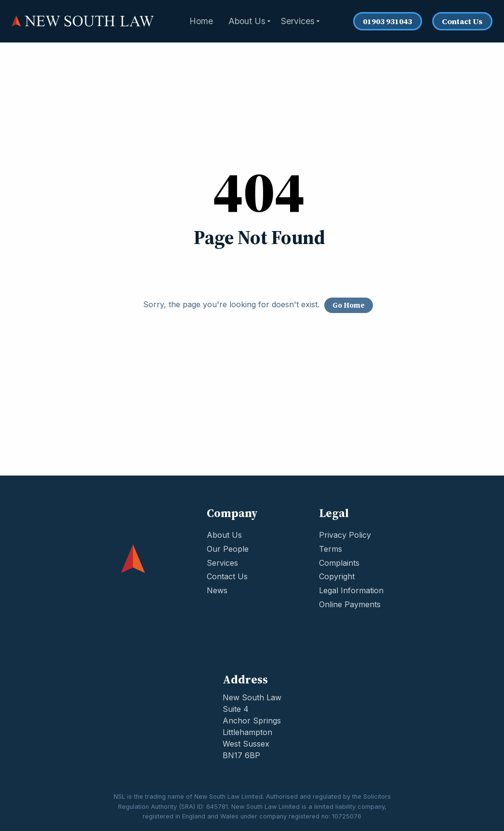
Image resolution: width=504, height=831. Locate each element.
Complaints (339, 563)
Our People (228, 549)
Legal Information (351, 590)
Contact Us (462, 21)
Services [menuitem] (298, 21)
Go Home (349, 305)
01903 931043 (387, 21)
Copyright (337, 576)
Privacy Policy (345, 535)
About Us (224, 535)
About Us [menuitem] (247, 21)
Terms (331, 549)
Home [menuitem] (201, 21)
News (217, 590)
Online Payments (350, 604)
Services (222, 563)
